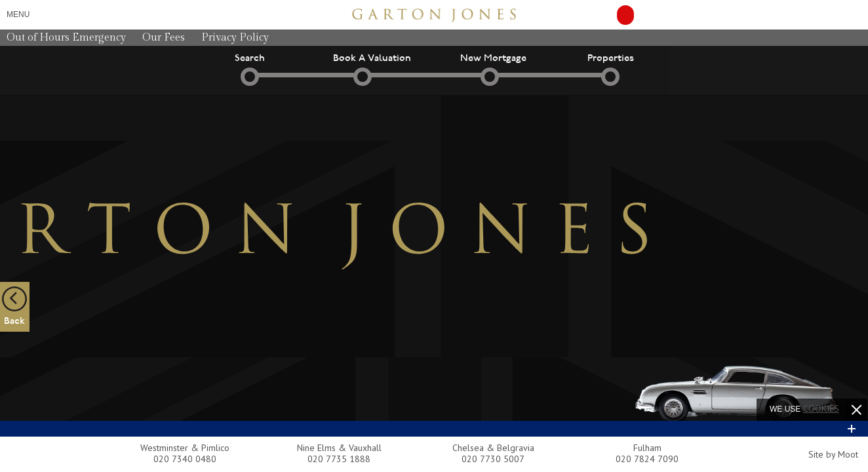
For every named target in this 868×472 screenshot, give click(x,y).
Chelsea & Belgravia (493, 448)
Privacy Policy (235, 38)
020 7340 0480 (185, 459)
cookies (821, 408)
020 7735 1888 (339, 459)
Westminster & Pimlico (185, 448)
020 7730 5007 (493, 459)
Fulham (647, 448)
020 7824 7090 (647, 459)
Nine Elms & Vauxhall (339, 448)
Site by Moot (833, 454)
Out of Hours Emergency (66, 38)
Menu (18, 14)
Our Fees (164, 38)
